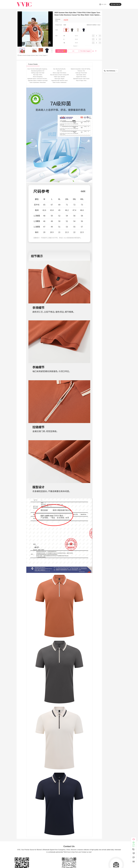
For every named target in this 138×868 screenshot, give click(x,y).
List (73, 51)
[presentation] (18, 50)
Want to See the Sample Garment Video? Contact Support (34, 55)
